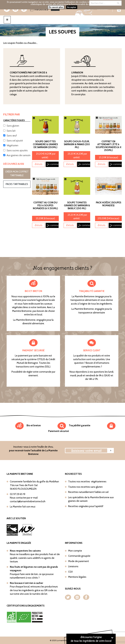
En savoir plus (78, 94)
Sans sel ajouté (15, 141)
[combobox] (105, 3)
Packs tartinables (17, 184)
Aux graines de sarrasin (19, 155)
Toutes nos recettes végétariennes (87, 482)
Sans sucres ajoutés (17, 150)
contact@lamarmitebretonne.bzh (28, 501)
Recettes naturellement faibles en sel (88, 492)
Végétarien (12, 145)
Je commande (53, 164)
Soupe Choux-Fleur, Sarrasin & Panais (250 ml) (77, 144)
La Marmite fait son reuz (23, 507)
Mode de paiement (79, 561)
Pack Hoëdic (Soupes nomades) (108, 204)
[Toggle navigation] (7, 20)
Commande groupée (79, 556)
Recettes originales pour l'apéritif (86, 506)
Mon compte (75, 551)
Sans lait (11, 131)
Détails (39, 164)
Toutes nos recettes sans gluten (85, 487)
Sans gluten (13, 126)
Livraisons (73, 566)
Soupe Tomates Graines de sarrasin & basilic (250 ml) (77, 205)
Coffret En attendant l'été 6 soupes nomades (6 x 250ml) (108, 146)
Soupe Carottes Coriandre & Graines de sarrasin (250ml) (45, 144)
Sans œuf (12, 136)
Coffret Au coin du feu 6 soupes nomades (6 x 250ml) (45, 205)
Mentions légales (77, 577)
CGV (70, 572)
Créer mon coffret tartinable (17, 174)
